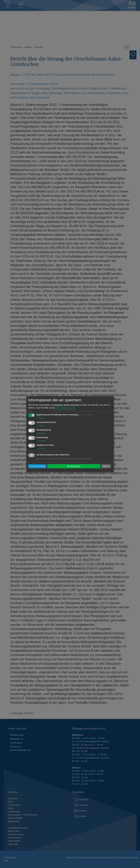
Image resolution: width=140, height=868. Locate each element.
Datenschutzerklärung (65, 408)
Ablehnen (106, 466)
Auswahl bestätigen (37, 466)
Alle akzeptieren (74, 466)
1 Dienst (41, 418)
